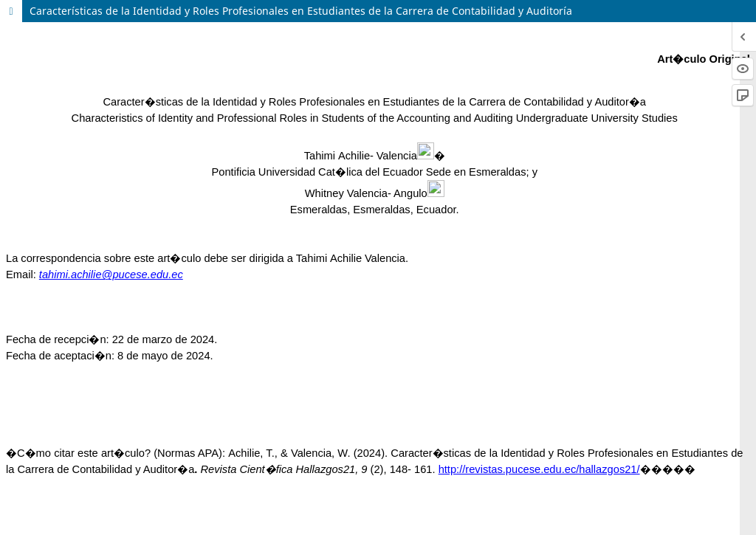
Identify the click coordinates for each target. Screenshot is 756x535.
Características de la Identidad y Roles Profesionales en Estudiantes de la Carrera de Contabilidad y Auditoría (301, 11)
